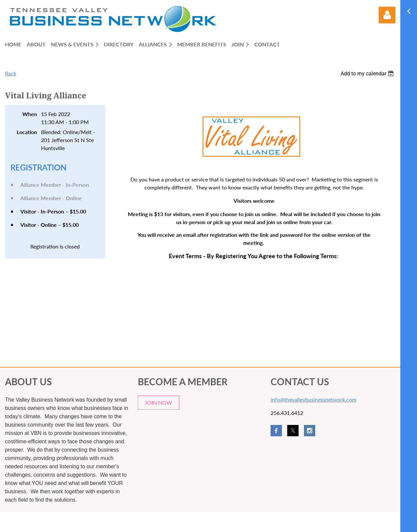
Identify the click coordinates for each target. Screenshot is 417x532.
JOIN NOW (158, 402)
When (30, 114)
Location (27, 132)
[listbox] (368, 74)
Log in (387, 15)
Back (11, 73)
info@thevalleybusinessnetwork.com (313, 399)
